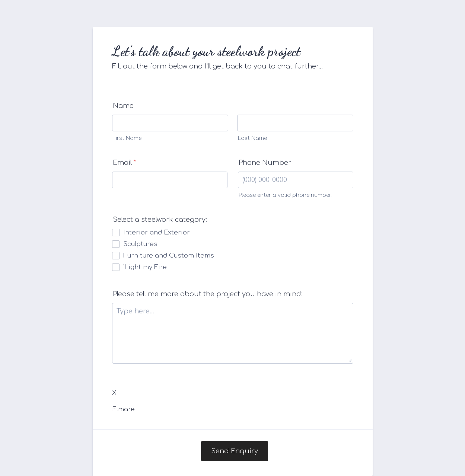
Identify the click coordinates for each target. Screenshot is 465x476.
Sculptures (140, 244)
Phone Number (265, 163)
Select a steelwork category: (160, 220)
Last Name (252, 138)
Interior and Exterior (157, 232)
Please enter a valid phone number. (285, 195)
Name (123, 106)
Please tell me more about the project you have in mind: (208, 294)
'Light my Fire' (145, 267)
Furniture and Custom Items (169, 255)
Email (124, 163)
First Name (127, 138)
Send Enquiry (235, 451)
